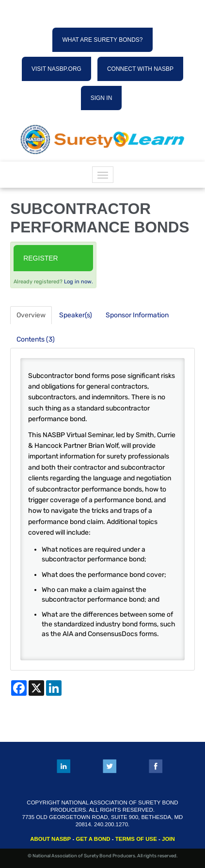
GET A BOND (93, 839)
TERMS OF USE (136, 839)
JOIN (168, 839)
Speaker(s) (76, 315)
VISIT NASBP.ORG (56, 69)
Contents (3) (36, 339)
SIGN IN (102, 98)
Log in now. (79, 282)
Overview (31, 315)
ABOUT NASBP (50, 839)
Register (41, 258)
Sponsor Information (137, 315)
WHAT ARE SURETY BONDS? (102, 40)
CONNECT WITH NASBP (140, 69)
